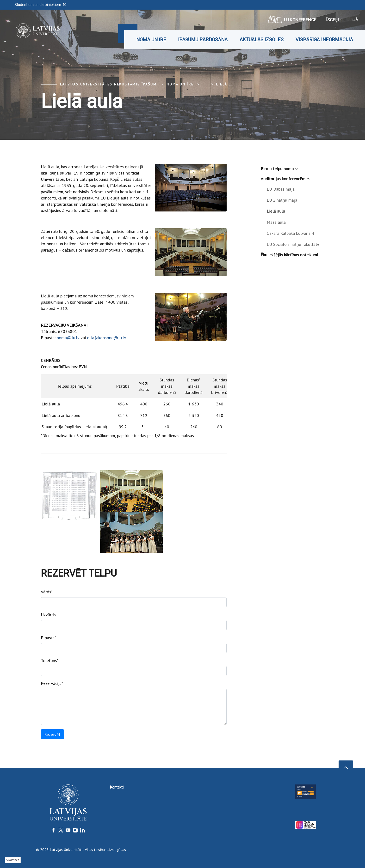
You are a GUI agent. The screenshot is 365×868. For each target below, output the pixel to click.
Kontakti (117, 787)
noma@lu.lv (68, 338)
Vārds (47, 592)
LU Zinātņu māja (282, 200)
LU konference (292, 19)
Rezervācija (52, 683)
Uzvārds (48, 615)
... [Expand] (205, 84)
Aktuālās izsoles (262, 40)
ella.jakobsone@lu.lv (107, 338)
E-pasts (48, 638)
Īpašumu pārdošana (203, 40)
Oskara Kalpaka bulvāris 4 (290, 233)
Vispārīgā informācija (324, 40)
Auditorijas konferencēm (285, 179)
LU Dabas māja (281, 189)
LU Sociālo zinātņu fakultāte (293, 244)
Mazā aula (276, 222)
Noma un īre (151, 40)
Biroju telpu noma (279, 169)
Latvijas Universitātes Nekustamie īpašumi (109, 84)
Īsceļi (334, 20)
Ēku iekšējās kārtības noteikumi (289, 255)
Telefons (50, 660)
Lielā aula (228, 84)
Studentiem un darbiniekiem (40, 5)
